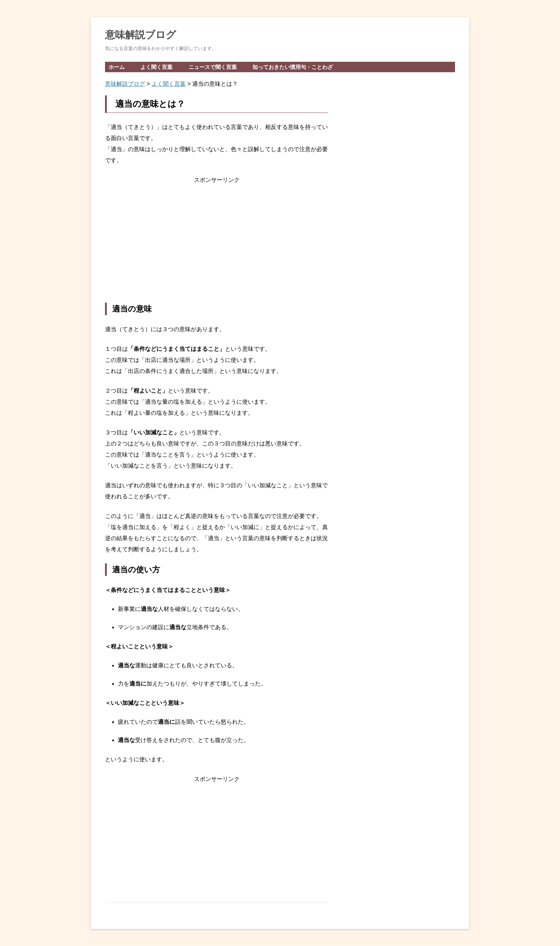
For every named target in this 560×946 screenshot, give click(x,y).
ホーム (117, 67)
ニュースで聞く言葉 (213, 67)
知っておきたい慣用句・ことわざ (293, 67)
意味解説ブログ (141, 35)
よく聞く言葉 (156, 67)
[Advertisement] (217, 244)
